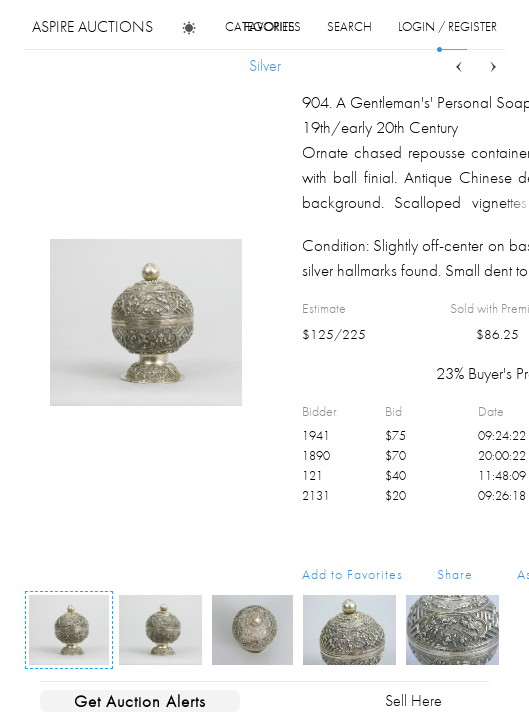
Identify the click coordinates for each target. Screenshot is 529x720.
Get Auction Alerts (140, 701)
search (349, 26)
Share (455, 574)
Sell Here (413, 700)
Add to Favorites (352, 574)
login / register (447, 26)
